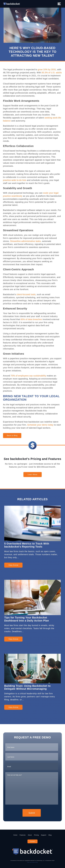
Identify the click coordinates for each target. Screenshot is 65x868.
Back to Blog (12, 436)
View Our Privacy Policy (33, 862)
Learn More (32, 475)
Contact (32, 841)
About (30, 835)
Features (23, 835)
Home (15, 835)
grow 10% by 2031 (47, 70)
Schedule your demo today (40, 425)
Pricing (36, 835)
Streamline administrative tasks (26, 241)
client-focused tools (26, 294)
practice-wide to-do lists (15, 180)
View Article (13, 565)
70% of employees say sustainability (28, 376)
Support (44, 835)
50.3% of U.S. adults (52, 73)
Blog (50, 835)
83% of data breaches (31, 319)
